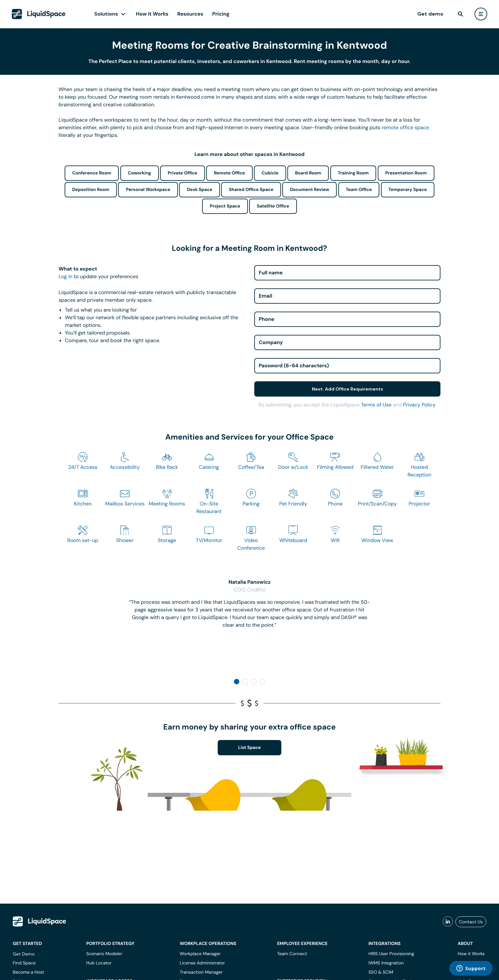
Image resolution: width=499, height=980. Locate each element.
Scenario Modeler (104, 954)
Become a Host (28, 972)
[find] (460, 14)
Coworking (140, 173)
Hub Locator (99, 963)
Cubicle (270, 173)
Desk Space (200, 190)
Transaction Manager (201, 972)
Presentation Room (406, 173)
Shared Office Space (251, 190)
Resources (190, 14)
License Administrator (202, 963)
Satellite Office (273, 206)
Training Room (353, 173)
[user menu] (481, 14)
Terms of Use (376, 405)
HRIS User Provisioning (391, 954)
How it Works (152, 14)
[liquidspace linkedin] (448, 922)
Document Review (309, 190)
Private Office (183, 173)
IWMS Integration (386, 963)
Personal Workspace (148, 190)
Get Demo (24, 954)
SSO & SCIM (381, 972)
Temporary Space (408, 190)
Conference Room (92, 173)
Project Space (225, 206)
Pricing (221, 14)
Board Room (308, 173)
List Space (250, 748)
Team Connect (292, 954)
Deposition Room (91, 190)
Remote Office (229, 173)
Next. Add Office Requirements (348, 389)
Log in (65, 276)
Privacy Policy (419, 405)
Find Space (24, 963)
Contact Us (471, 922)
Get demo (430, 14)
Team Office (359, 190)
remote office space (405, 127)
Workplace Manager (200, 954)
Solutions (106, 14)
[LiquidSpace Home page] (39, 14)
